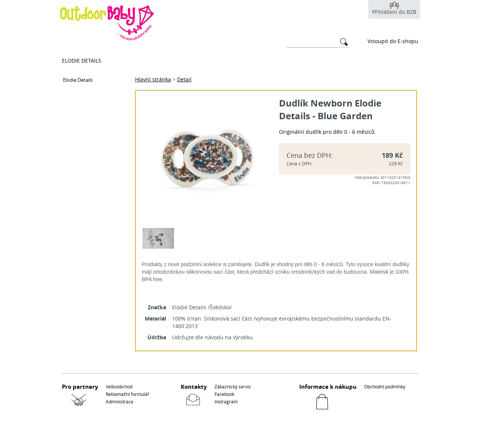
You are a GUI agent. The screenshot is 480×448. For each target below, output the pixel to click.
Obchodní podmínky (385, 387)
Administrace (120, 402)
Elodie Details (82, 61)
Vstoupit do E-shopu (393, 41)
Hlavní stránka (153, 79)
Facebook (224, 394)
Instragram (226, 402)
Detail (184, 79)
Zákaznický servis (233, 387)
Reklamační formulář (127, 394)
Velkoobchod (119, 387)
